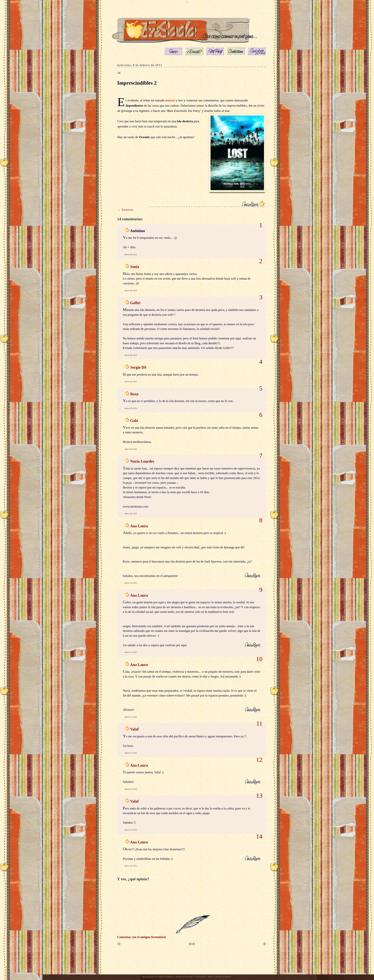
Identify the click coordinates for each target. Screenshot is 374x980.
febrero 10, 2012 (131, 583)
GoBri (135, 303)
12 (259, 760)
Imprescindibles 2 (137, 83)
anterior (170, 100)
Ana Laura (139, 526)
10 (259, 659)
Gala (134, 420)
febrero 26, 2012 (131, 753)
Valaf (134, 729)
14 (119, 73)
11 (259, 723)
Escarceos (127, 210)
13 (259, 796)
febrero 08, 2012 (131, 255)
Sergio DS (138, 367)
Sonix (135, 267)
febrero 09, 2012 (131, 408)
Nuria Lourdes (142, 461)
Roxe (134, 394)
